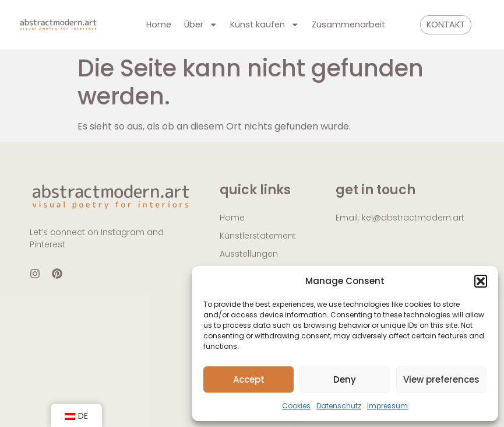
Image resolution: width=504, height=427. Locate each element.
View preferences (441, 379)
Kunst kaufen (265, 24)
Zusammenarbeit (348, 24)
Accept (249, 379)
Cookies (296, 406)
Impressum (387, 406)
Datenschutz (339, 406)
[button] (481, 281)
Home (159, 24)
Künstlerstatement (258, 236)
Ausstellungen (249, 254)
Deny (345, 379)
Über (201, 24)
